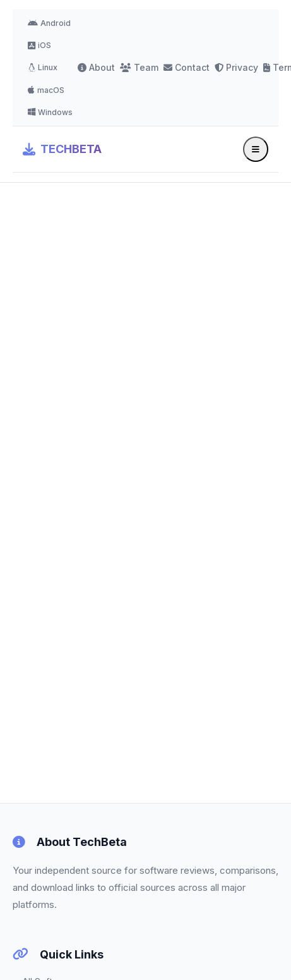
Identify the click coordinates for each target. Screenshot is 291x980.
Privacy (236, 67)
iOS (39, 45)
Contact (187, 67)
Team (139, 67)
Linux (43, 67)
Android (49, 23)
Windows (50, 112)
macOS (46, 90)
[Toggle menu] (256, 149)
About (96, 67)
